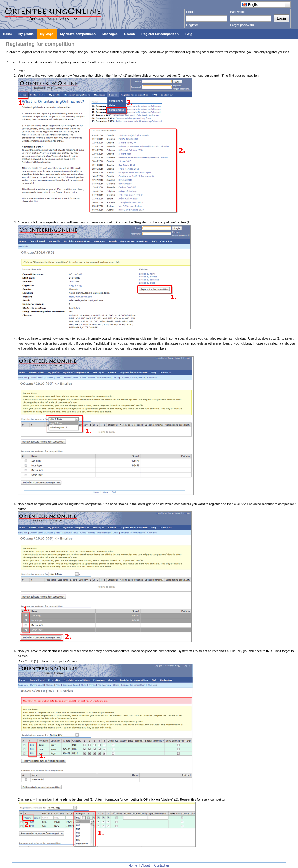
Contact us (162, 865)
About (146, 865)
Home (133, 865)
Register (192, 25)
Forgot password (242, 25)
